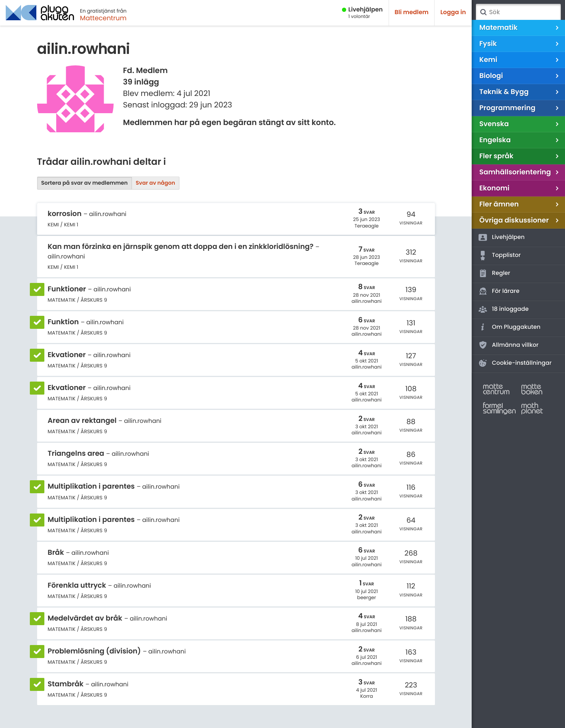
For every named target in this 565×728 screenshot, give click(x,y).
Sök (483, 12)
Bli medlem (412, 12)
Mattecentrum (103, 18)
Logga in (453, 12)
